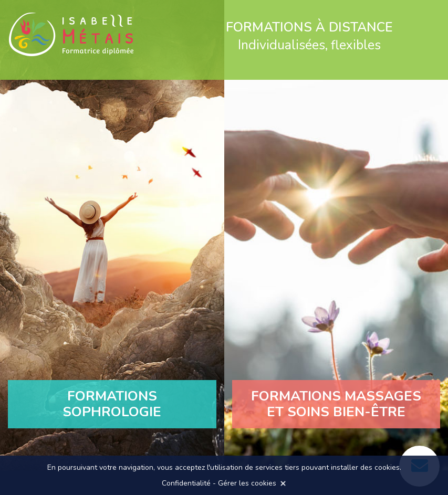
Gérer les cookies (247, 483)
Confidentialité (186, 483)
